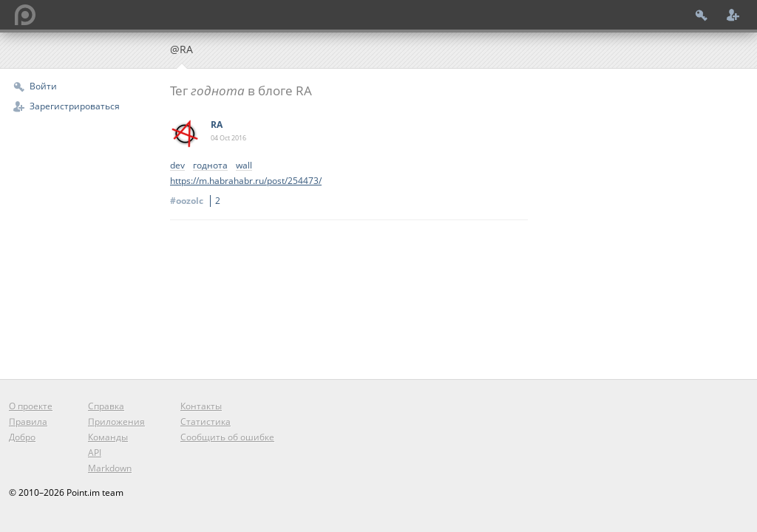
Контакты (201, 406)
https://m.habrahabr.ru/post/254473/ (246, 181)
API (95, 453)
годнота (210, 166)
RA (217, 125)
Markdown (110, 468)
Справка (106, 406)
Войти (43, 86)
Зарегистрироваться (75, 106)
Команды (108, 437)
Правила (28, 422)
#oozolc (197, 201)
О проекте (31, 406)
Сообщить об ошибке (227, 437)
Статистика (206, 422)
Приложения (116, 422)
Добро (22, 437)
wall (244, 166)
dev (177, 166)
